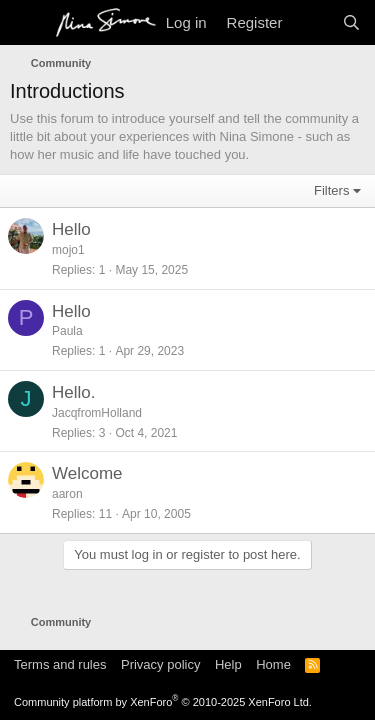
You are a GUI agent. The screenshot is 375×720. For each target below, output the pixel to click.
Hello (71, 229)
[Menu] (27, 23)
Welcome (87, 473)
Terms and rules (60, 664)
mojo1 (68, 250)
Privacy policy (160, 664)
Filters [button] (331, 190)
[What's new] (311, 22)
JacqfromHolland (97, 413)
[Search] (351, 22)
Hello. (73, 392)
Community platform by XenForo (163, 702)
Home (273, 664)
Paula (67, 331)
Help (228, 664)
